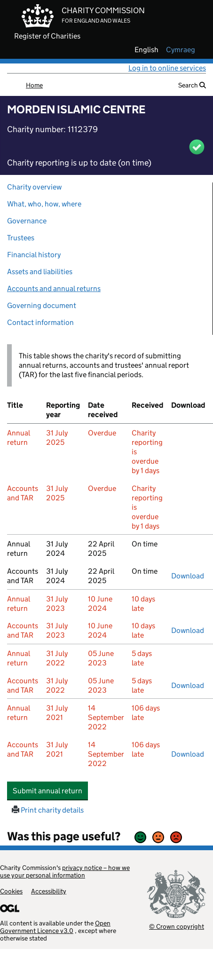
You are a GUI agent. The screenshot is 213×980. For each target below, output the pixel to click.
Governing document (42, 305)
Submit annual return (50, 790)
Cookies (11, 891)
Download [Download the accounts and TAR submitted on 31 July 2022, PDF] (188, 685)
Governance (27, 221)
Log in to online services (167, 68)
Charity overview (34, 187)
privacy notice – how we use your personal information (65, 871)
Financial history (34, 255)
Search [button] (192, 85)
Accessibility (49, 891)
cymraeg (181, 50)
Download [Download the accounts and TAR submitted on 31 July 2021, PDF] (188, 754)
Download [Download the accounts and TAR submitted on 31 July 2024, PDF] (188, 576)
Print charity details (48, 810)
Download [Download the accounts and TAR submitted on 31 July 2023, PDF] (188, 630)
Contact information (40, 322)
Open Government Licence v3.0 (55, 927)
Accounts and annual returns (54, 288)
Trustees (21, 238)
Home (34, 85)
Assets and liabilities (40, 272)
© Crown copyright (177, 926)
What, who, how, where (44, 204)
